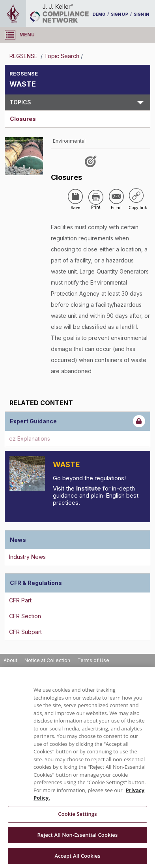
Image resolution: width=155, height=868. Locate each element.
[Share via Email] (98, 195)
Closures (23, 119)
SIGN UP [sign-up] (119, 14)
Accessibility (130, 663)
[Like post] (92, 163)
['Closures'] (72, 176)
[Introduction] (27, 464)
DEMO (99, 14)
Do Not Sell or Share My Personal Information (56, 663)
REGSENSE (24, 56)
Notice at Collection (47, 651)
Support (13, 675)
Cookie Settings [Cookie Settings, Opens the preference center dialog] (77, 841)
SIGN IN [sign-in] (141, 14)
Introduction (82, 456)
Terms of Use (93, 651)
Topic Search (62, 56)
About (10, 651)
